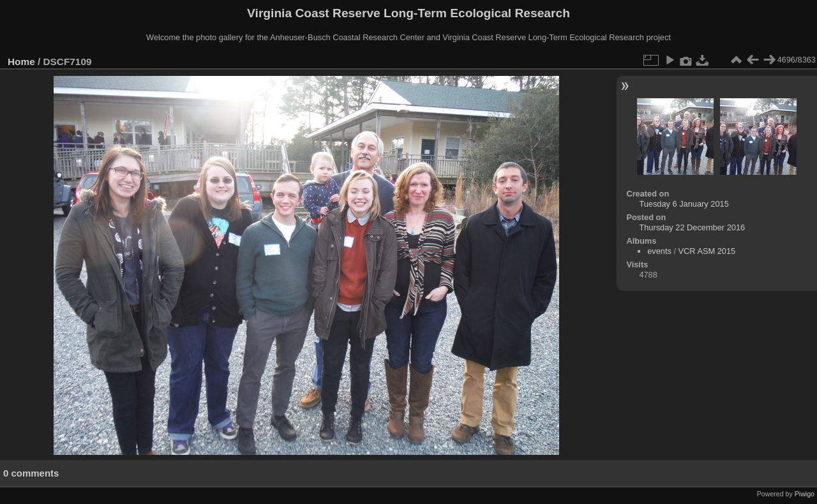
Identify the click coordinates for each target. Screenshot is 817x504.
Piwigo (805, 494)
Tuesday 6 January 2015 (684, 204)
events (659, 251)
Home (21, 62)
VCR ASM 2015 (707, 251)
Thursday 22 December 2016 (692, 227)
